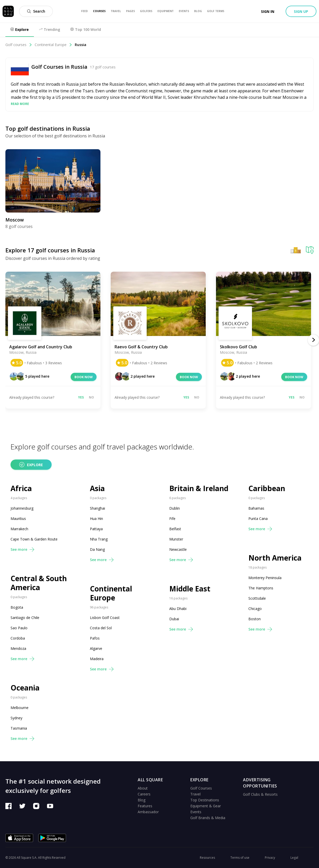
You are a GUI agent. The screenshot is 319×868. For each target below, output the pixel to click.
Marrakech (19, 529)
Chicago (255, 609)
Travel (195, 794)
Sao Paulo (19, 628)
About (143, 788)
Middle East (190, 589)
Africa (21, 488)
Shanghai (97, 508)
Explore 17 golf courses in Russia (50, 250)
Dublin (175, 508)
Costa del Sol (101, 628)
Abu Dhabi (178, 609)
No (91, 397)
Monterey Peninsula (265, 578)
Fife (172, 519)
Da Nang (97, 549)
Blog (142, 800)
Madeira (97, 659)
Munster (176, 539)
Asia (97, 488)
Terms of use (240, 858)
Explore (31, 465)
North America (275, 558)
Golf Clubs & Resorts (260, 794)
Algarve (96, 648)
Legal (294, 858)
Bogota (17, 607)
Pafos (95, 638)
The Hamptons (261, 588)
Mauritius (18, 519)
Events (196, 812)
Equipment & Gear (206, 806)
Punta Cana (258, 519)
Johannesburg (22, 508)
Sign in (268, 11)
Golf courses (19, 45)
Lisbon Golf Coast (105, 618)
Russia (81, 45)
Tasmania (19, 728)
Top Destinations (205, 800)
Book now (84, 377)
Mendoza (18, 648)
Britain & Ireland (199, 488)
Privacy (270, 858)
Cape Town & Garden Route (34, 539)
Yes (81, 397)
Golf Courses (201, 788)
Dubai (174, 619)
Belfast (175, 529)
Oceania (25, 688)
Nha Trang (99, 539)
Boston (255, 619)
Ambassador (148, 812)
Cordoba (18, 638)
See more (22, 549)
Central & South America (39, 583)
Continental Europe (53, 45)
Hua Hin (96, 519)
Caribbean (267, 488)
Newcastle (178, 549)
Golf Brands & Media (208, 818)
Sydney (16, 718)
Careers (144, 794)
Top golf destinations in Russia (48, 128)
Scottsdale (257, 598)
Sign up (301, 11)
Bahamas (256, 508)
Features (145, 806)
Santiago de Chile (25, 618)
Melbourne (20, 708)
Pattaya (96, 529)
